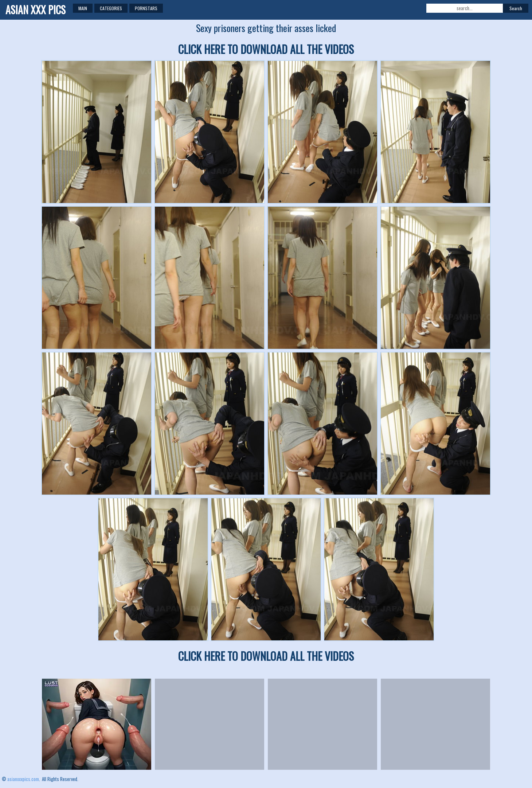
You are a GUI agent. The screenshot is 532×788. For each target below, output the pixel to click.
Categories (111, 8)
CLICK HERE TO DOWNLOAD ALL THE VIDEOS (266, 49)
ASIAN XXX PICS (36, 10)
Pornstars (146, 8)
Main (83, 8)
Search (516, 8)
